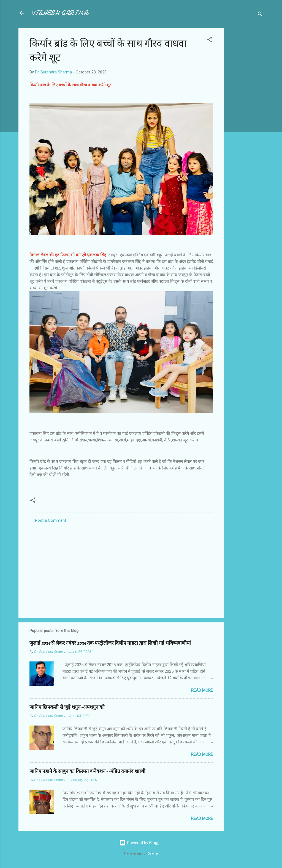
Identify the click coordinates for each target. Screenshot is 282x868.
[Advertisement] (246, 111)
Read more (202, 690)
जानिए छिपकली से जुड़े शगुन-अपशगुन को (67, 707)
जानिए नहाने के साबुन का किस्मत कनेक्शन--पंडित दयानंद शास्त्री (87, 771)
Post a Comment (51, 520)
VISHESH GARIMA (60, 13)
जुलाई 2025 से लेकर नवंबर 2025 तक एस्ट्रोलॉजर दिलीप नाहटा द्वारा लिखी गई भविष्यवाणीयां (110, 643)
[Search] (260, 15)
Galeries (153, 854)
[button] (210, 41)
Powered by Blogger (141, 843)
